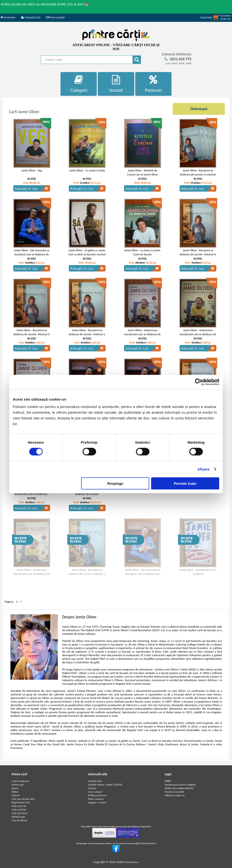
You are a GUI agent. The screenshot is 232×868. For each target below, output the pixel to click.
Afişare (204, 469)
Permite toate (185, 483)
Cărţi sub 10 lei (19, 813)
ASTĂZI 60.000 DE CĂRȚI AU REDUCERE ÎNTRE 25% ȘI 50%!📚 (45, 4)
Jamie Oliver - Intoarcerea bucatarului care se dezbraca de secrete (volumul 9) (142, 334)
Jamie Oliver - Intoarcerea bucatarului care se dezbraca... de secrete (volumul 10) (32, 494)
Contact (92, 788)
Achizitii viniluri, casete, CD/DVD (105, 785)
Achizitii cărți (95, 781)
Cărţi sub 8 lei (19, 810)
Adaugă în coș (31, 189)
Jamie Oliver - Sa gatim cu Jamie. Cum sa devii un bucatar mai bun (87, 252)
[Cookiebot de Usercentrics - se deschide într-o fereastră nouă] (198, 382)
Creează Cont (31, 17)
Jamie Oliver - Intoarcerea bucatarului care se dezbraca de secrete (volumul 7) (198, 334)
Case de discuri (20, 820)
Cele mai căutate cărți (23, 799)
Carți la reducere (20, 781)
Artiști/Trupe (18, 817)
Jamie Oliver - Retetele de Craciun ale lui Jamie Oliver (143, 172)
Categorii (79, 84)
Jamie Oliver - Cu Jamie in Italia (87, 170)
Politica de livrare (97, 795)
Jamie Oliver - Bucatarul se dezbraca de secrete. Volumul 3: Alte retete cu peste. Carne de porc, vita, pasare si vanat (32, 336)
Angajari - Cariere (97, 803)
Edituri (15, 792)
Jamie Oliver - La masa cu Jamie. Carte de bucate (143, 252)
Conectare (8, 17)
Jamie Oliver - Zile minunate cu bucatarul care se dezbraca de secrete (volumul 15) (32, 254)
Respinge (115, 483)
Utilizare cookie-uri (175, 795)
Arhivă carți (18, 785)
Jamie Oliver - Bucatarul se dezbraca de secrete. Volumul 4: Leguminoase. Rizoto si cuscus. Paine (198, 256)
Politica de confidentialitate (179, 788)
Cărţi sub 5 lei (19, 806)
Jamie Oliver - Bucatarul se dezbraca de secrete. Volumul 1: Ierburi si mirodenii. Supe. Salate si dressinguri (87, 336)
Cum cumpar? (96, 792)
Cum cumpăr (56, 17)
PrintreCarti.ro (131, 862)
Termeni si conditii (174, 792)
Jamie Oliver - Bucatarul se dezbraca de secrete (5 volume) (198, 172)
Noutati (116, 84)
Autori (15, 788)
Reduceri (153, 84)
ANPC (168, 781)
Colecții (16, 795)
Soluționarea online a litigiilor (180, 785)
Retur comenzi (96, 799)
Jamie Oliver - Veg (32, 170)
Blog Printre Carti (21, 803)
